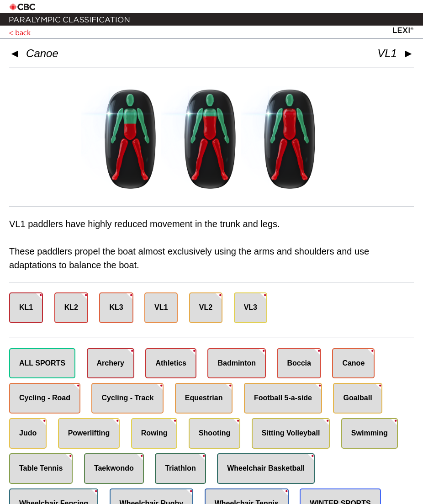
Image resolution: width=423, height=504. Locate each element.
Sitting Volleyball (291, 433)
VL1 (161, 307)
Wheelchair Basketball (266, 468)
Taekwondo (114, 468)
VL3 (251, 307)
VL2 (206, 307)
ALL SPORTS (42, 363)
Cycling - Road (45, 398)
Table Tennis (41, 468)
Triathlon (180, 468)
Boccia (299, 363)
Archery (111, 363)
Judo (28, 433)
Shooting (214, 433)
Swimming (370, 433)
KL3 (116, 307)
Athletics (171, 363)
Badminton (237, 363)
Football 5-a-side (283, 398)
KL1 (26, 307)
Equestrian (204, 398)
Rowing (154, 433)
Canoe (42, 53)
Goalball (357, 398)
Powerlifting (89, 433)
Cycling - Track (127, 398)
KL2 (71, 307)
